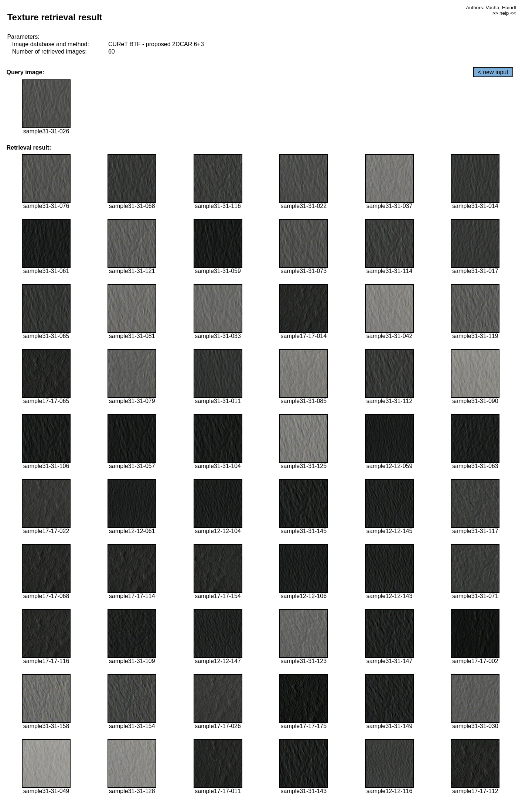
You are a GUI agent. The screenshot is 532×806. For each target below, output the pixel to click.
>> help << (504, 13)
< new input (493, 72)
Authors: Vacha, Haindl (491, 8)
